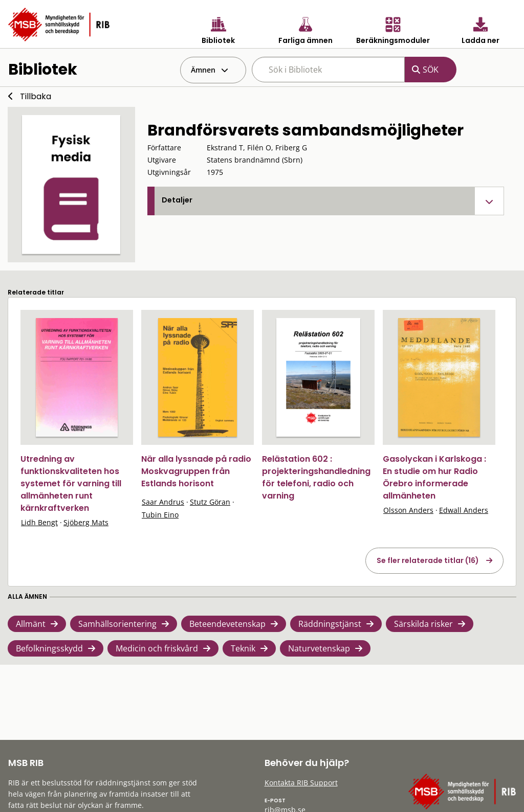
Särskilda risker (423, 624)
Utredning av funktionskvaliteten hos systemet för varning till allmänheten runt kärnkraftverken (71, 483)
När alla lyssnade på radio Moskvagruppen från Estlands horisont (196, 471)
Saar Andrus (163, 502)
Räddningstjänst (330, 624)
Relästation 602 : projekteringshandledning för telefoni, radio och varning (316, 477)
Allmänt (31, 624)
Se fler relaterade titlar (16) (428, 560)
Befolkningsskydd (49, 648)
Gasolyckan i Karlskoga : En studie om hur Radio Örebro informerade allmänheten (434, 477)
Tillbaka (36, 96)
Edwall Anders (464, 510)
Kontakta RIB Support (301, 783)
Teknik (243, 648)
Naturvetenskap (319, 648)
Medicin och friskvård (157, 648)
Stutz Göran (210, 502)
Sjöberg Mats (86, 522)
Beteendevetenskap (227, 624)
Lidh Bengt (39, 522)
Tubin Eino (160, 515)
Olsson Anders (408, 510)
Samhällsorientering (117, 624)
